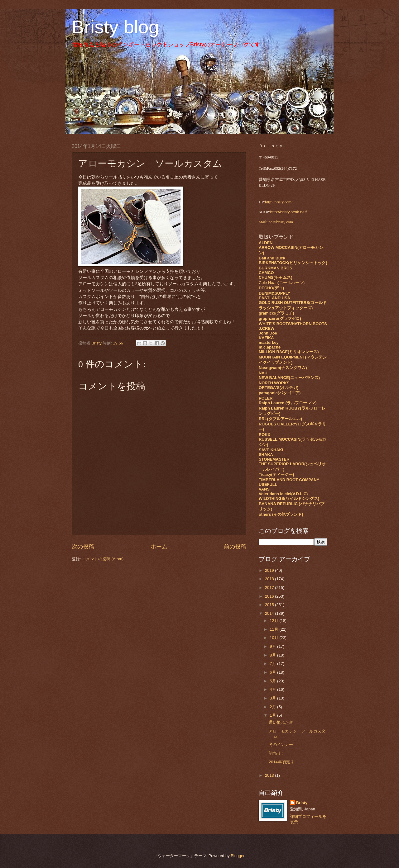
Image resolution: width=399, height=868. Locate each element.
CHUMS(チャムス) (276, 277)
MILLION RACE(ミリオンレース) (289, 352)
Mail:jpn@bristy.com (276, 222)
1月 (273, 715)
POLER (266, 398)
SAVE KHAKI (271, 450)
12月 (274, 621)
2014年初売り (281, 762)
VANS (264, 489)
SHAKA (266, 455)
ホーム (159, 547)
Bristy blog (115, 27)
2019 (270, 570)
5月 (273, 681)
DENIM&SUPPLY (274, 293)
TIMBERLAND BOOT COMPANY (289, 480)
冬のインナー (281, 745)
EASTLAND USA (274, 298)
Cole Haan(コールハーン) (282, 283)
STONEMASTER (274, 459)
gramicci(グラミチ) (276, 313)
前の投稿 (235, 547)
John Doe (268, 333)
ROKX (264, 435)
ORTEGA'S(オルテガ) (279, 388)
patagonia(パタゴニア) (280, 393)
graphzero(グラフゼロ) (280, 318)
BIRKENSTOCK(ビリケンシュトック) (293, 263)
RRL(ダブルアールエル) (280, 419)
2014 (270, 613)
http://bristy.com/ (279, 202)
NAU (263, 373)
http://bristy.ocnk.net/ (289, 212)
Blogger (238, 856)
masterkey (269, 342)
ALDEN (266, 243)
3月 (273, 698)
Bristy (302, 803)
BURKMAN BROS (275, 268)
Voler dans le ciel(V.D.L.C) (283, 494)
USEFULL (268, 484)
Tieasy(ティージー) (276, 474)
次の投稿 (83, 547)
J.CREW (267, 328)
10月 (274, 638)
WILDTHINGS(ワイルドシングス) (289, 498)
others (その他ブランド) (281, 514)
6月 (273, 672)
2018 (270, 579)
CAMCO (266, 273)
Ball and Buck (272, 258)
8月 (273, 655)
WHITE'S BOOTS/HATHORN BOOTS (293, 324)
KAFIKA (266, 338)
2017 (270, 588)
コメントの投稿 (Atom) (103, 559)
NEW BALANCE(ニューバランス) (289, 378)
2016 (270, 596)
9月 (273, 646)
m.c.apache (270, 347)
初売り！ (277, 753)
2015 (270, 605)
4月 (273, 689)
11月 (274, 629)
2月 (273, 707)
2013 (270, 775)
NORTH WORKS (274, 383)
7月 (273, 664)
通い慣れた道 (281, 722)
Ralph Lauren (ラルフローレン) (288, 403)
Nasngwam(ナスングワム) (283, 368)
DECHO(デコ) (271, 288)
